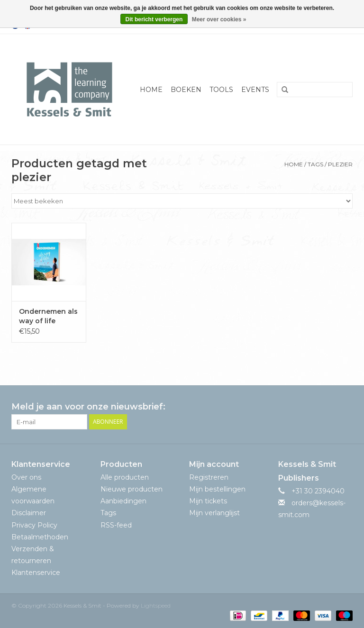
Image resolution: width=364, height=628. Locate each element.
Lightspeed (156, 605)
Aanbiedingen (123, 501)
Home (151, 90)
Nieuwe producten (132, 489)
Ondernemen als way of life (48, 316)
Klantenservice (36, 573)
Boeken (186, 90)
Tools (221, 90)
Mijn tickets (208, 501)
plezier (340, 164)
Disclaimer (29, 513)
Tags (315, 164)
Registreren (209, 477)
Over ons (26, 477)
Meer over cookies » (219, 19)
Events (255, 90)
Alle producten (125, 477)
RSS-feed (116, 525)
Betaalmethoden (40, 537)
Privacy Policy (34, 525)
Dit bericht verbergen (154, 19)
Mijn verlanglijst (214, 513)
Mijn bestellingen (217, 489)
